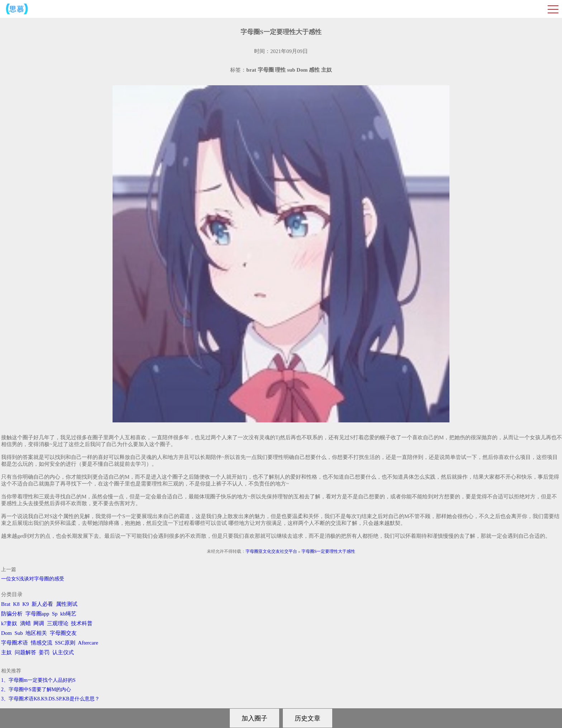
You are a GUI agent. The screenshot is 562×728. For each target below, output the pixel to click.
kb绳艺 (68, 614)
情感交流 (42, 643)
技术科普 (82, 623)
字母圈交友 (63, 633)
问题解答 (25, 652)
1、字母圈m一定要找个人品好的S (38, 680)
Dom (6, 633)
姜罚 (44, 652)
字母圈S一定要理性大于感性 (328, 551)
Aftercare (88, 643)
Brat (6, 604)
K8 (16, 604)
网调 (39, 623)
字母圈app (37, 614)
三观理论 (58, 623)
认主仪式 (63, 652)
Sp (55, 614)
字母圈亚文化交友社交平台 (271, 551)
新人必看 (42, 604)
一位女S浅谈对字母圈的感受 (33, 579)
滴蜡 (25, 623)
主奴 (6, 652)
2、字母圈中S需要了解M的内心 (36, 689)
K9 (25, 604)
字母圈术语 (15, 643)
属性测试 (67, 604)
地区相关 (36, 633)
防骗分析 (12, 614)
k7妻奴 (9, 623)
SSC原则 (65, 643)
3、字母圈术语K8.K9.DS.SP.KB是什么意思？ (50, 699)
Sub (19, 633)
